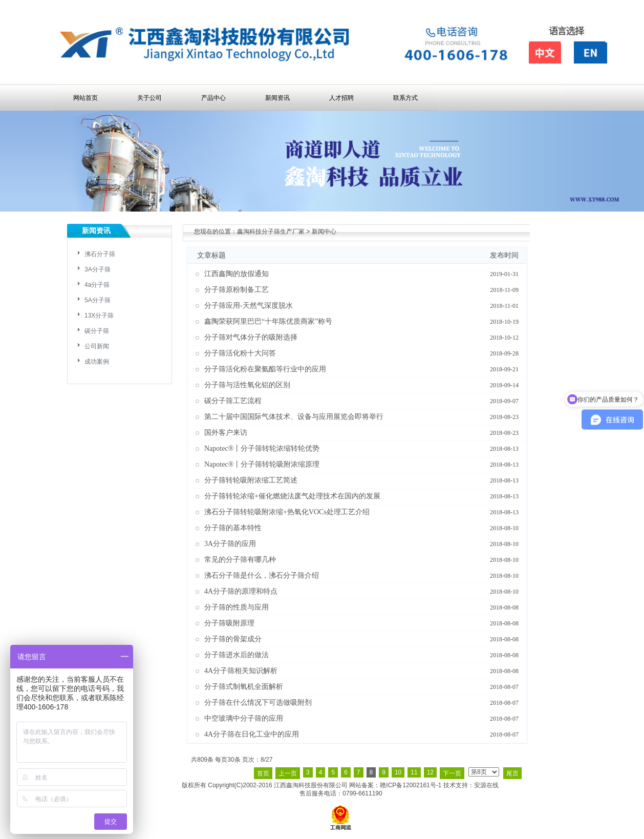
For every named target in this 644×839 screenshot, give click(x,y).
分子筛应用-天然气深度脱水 (249, 306)
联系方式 (405, 98)
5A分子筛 (98, 300)
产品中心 (213, 98)
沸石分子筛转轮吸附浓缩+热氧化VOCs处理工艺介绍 (287, 512)
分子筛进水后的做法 (237, 655)
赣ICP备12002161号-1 (411, 785)
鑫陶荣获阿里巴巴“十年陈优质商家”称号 (268, 321)
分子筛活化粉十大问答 (240, 353)
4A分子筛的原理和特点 (241, 591)
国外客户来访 (226, 433)
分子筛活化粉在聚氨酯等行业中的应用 (265, 369)
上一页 (288, 773)
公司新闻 (97, 346)
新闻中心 (324, 232)
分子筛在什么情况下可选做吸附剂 (258, 702)
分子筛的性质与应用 (237, 607)
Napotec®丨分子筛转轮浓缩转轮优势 (262, 448)
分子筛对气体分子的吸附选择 (251, 337)
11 (414, 772)
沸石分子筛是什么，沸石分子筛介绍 (262, 575)
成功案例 (97, 362)
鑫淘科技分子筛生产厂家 (271, 232)
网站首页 (85, 98)
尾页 (512, 773)
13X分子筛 (99, 316)
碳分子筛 (97, 331)
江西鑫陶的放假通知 (237, 274)
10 (398, 772)
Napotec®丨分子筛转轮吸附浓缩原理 (262, 464)
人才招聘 (341, 98)
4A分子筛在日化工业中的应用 (252, 734)
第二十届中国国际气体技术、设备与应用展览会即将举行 (294, 417)
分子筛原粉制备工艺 (237, 290)
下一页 (452, 773)
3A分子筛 (98, 269)
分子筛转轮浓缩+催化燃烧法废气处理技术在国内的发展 (292, 496)
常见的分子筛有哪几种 (240, 560)
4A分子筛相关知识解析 (241, 671)
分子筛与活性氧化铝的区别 (247, 385)
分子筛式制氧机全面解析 (244, 687)
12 (430, 772)
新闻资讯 (277, 98)
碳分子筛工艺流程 (233, 401)
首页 (263, 773)
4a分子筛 (97, 285)
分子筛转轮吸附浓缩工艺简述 (251, 480)
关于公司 (149, 98)
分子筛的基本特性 (233, 528)
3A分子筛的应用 (230, 544)
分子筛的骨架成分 (233, 639)
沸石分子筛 (100, 254)
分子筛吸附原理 (229, 623)
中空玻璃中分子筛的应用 (244, 718)
